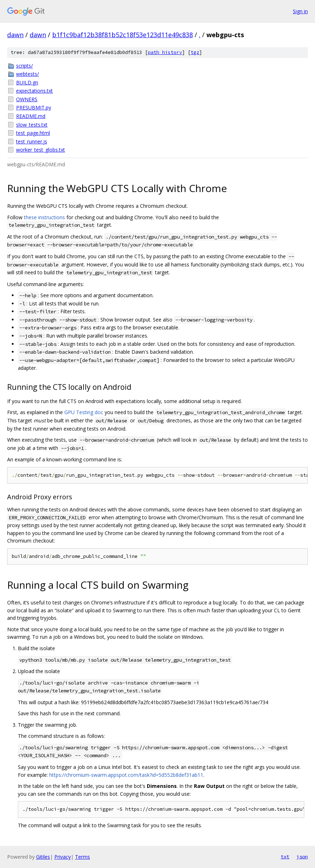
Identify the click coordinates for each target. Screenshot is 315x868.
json (302, 857)
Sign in (300, 11)
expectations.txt (34, 91)
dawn (15, 35)
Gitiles (43, 857)
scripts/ (24, 66)
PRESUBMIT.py (34, 107)
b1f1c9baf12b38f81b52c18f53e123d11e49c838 (122, 35)
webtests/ (27, 74)
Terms (82, 857)
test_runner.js (32, 141)
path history (165, 52)
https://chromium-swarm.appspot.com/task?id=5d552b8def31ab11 (126, 775)
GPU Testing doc (84, 412)
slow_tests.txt (32, 125)
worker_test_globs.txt (41, 150)
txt (285, 857)
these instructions (44, 217)
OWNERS (27, 99)
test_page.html (33, 133)
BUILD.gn (27, 82)
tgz (195, 52)
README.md (31, 116)
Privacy (62, 857)
